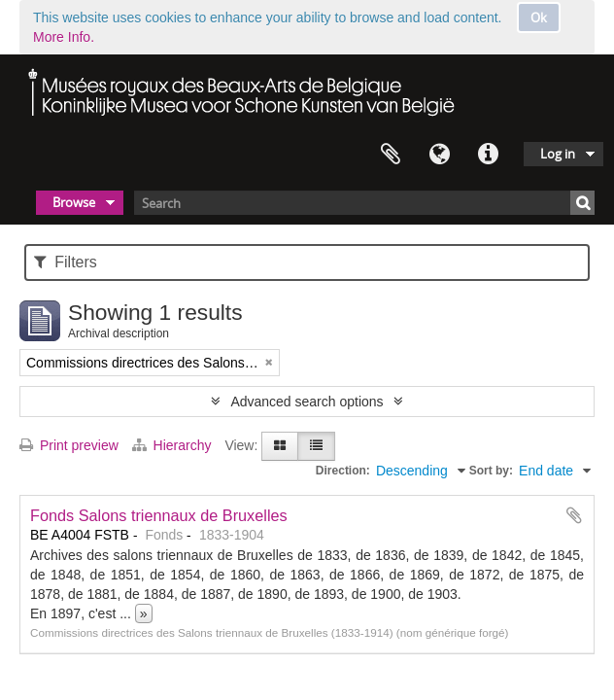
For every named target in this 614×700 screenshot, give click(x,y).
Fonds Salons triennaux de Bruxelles (159, 515)
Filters (66, 262)
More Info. (64, 37)
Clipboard (391, 155)
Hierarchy (174, 445)
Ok (539, 17)
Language (439, 155)
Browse (74, 202)
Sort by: (491, 471)
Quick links (488, 155)
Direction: (343, 471)
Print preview (69, 445)
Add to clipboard (574, 515)
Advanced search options (307, 402)
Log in (558, 154)
